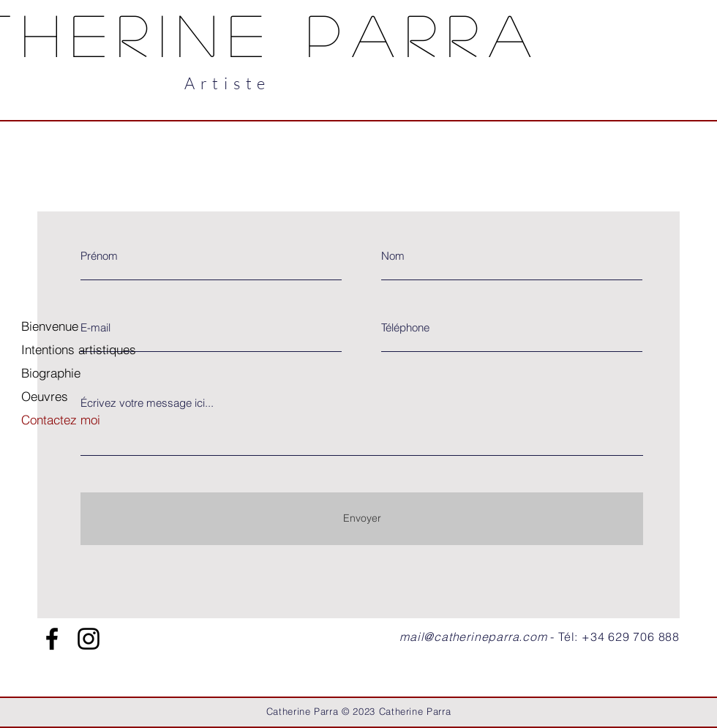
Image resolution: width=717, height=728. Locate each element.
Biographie (51, 373)
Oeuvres (45, 396)
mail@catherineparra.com (473, 637)
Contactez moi (61, 420)
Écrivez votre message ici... (147, 403)
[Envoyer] (362, 519)
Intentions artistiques (79, 349)
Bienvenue (50, 326)
